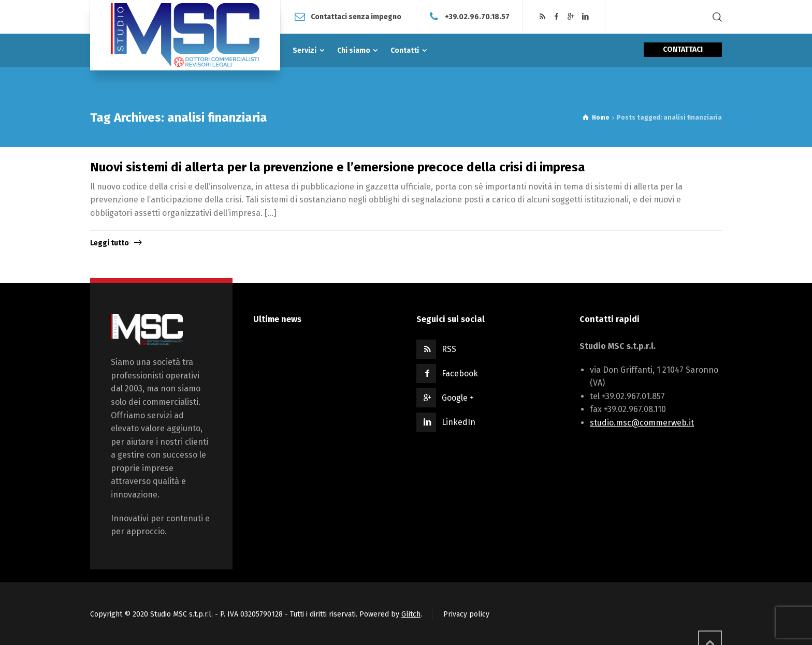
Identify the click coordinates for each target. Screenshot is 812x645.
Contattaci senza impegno (356, 16)
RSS (449, 349)
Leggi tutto (110, 243)
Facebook (460, 373)
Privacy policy (466, 614)
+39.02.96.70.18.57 (477, 16)
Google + (458, 398)
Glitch (411, 614)
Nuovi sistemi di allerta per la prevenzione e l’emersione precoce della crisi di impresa (338, 167)
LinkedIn (459, 422)
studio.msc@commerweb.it (642, 423)
